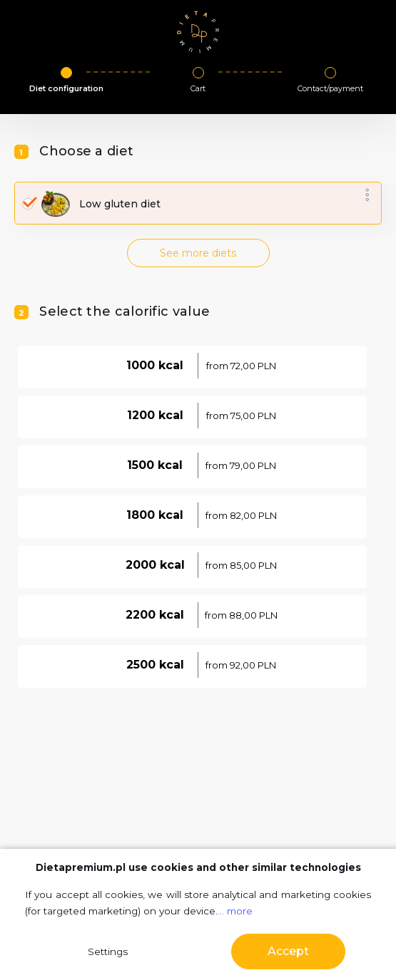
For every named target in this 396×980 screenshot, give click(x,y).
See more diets (198, 253)
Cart (198, 88)
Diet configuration (66, 88)
